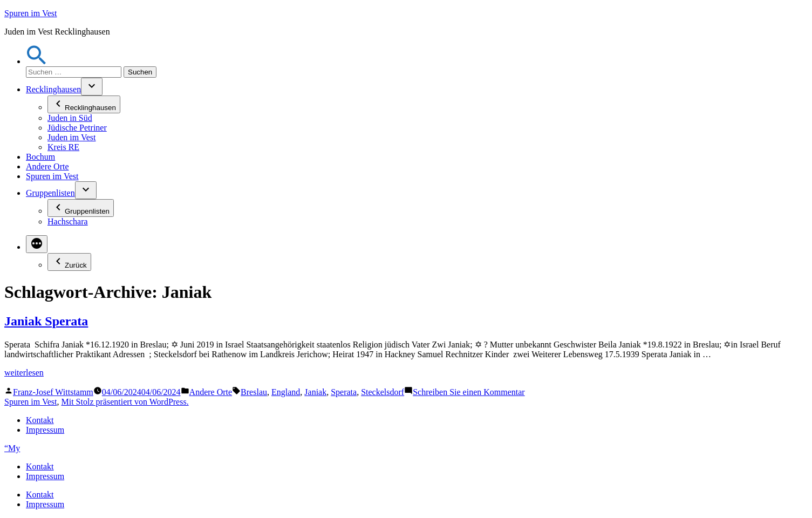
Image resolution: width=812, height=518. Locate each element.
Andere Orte (47, 166)
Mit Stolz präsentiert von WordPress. (125, 402)
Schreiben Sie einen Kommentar (469, 392)
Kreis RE (63, 147)
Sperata (344, 392)
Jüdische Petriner (77, 128)
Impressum (45, 430)
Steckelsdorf (383, 392)
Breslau (254, 392)
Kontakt (40, 420)
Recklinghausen (53, 89)
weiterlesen (24, 373)
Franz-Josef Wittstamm (53, 392)
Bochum (40, 157)
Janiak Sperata (46, 321)
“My (12, 448)
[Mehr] (37, 244)
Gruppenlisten (50, 193)
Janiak (315, 392)
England (286, 392)
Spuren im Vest (30, 13)
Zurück (69, 262)
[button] (37, 61)
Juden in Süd (70, 118)
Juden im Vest (71, 137)
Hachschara (68, 221)
